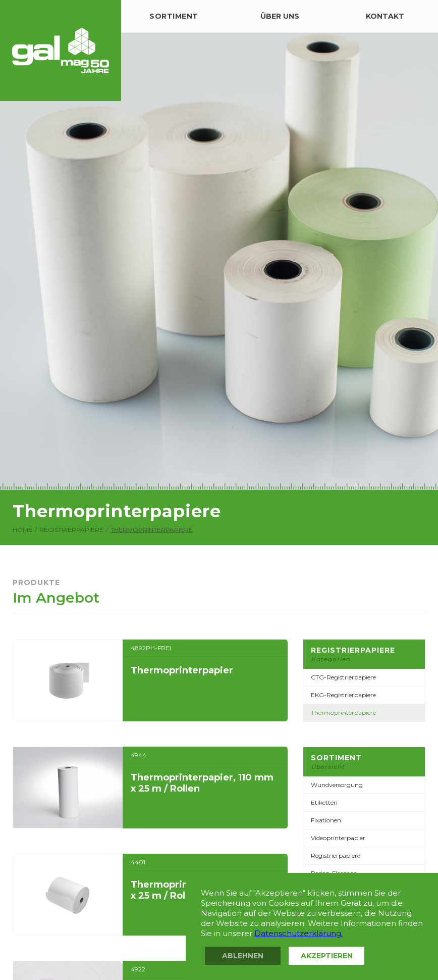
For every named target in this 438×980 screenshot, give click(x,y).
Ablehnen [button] (243, 956)
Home (22, 530)
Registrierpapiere (71, 530)
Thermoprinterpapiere (152, 530)
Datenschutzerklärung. (298, 933)
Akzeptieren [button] (327, 956)
